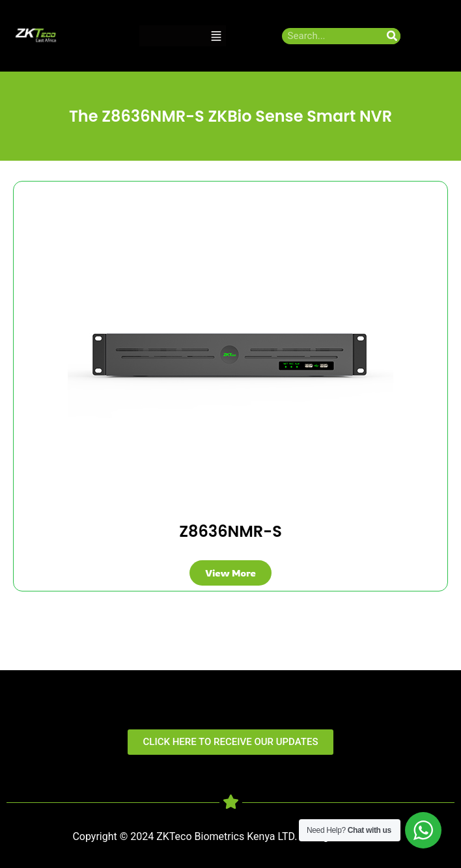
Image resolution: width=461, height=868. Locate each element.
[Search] (392, 36)
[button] (216, 36)
